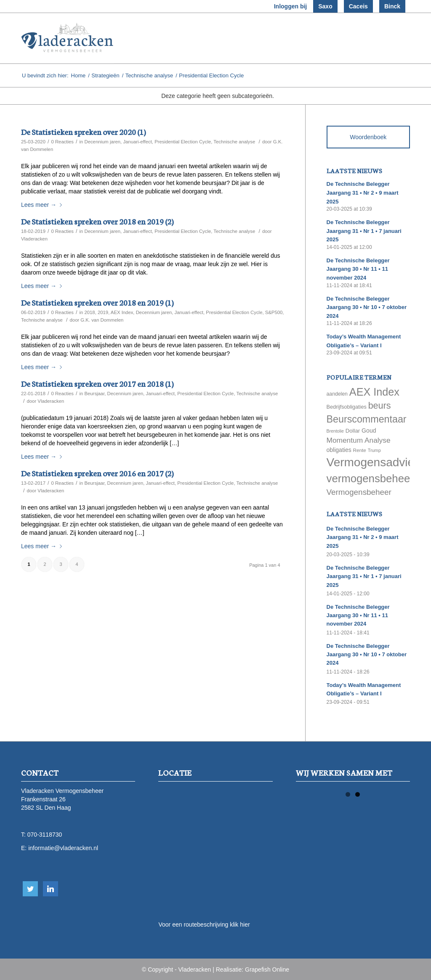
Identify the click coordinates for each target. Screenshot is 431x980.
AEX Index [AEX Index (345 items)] (374, 392)
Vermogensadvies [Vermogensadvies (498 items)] (374, 462)
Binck (392, 6)
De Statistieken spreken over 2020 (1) (83, 131)
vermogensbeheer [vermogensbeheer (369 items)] (370, 478)
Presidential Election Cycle (183, 142)
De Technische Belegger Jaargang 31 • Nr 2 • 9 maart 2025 (363, 193)
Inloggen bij (291, 6)
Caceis (358, 6)
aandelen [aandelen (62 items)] (337, 394)
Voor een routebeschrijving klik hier (204, 925)
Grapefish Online (267, 969)
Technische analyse (149, 75)
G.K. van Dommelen (102, 320)
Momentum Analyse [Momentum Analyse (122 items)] (359, 440)
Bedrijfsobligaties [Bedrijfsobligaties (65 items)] (347, 407)
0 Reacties (62, 142)
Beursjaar (94, 394)
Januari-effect (137, 142)
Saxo (325, 6)
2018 (89, 312)
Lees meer (43, 205)
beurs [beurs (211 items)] (380, 406)
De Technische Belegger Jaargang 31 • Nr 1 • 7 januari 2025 (364, 231)
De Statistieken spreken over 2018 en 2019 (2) (97, 221)
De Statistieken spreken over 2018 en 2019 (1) (97, 302)
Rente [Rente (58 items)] (360, 450)
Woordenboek (368, 137)
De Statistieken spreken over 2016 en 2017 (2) (97, 473)
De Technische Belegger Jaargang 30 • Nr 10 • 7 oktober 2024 (367, 307)
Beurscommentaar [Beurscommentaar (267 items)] (367, 419)
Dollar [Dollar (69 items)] (353, 431)
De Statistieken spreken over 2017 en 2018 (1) (97, 383)
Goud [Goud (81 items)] (369, 431)
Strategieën (105, 75)
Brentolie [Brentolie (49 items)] (335, 431)
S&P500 (274, 312)
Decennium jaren (102, 142)
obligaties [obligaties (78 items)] (339, 450)
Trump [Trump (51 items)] (374, 450)
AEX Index (122, 312)
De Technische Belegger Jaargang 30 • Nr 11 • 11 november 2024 (358, 269)
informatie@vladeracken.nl (63, 848)
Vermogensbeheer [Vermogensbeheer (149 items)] (359, 492)
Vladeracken (34, 239)
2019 (103, 312)
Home (78, 75)
